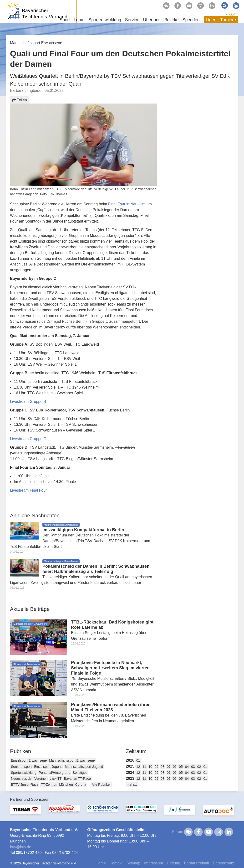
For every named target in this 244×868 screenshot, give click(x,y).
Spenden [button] (191, 20)
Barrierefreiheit (196, 863)
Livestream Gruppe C (28, 439)
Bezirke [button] (171, 20)
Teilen (20, 100)
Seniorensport (21, 767)
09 (157, 767)
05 (181, 767)
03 (193, 767)
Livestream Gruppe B (28, 402)
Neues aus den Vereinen (29, 779)
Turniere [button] (228, 20)
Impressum (154, 863)
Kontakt (116, 863)
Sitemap (133, 863)
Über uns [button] (152, 20)
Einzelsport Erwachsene (29, 760)
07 (169, 767)
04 (187, 767)
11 (144, 767)
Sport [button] (65, 20)
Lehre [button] (79, 20)
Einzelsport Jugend (48, 767)
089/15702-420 (29, 853)
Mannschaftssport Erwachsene (72, 760)
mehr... (132, 785)
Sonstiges (80, 773)
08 (163, 767)
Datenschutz (223, 863)
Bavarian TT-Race (77, 779)
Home (101, 863)
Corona (81, 785)
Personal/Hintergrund (55, 773)
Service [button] (132, 20)
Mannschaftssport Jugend (84, 767)
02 (199, 767)
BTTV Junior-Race (25, 785)
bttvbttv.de (21, 847)
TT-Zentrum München (57, 785)
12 (138, 767)
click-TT (232, 14)
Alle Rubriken (102, 785)
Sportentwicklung (24, 773)
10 (150, 767)
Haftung (173, 863)
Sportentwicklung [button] (105, 20)
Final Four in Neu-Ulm (127, 204)
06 (175, 767)
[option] (25, 813)
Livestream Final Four (28, 490)
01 (138, 760)
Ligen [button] (211, 20)
